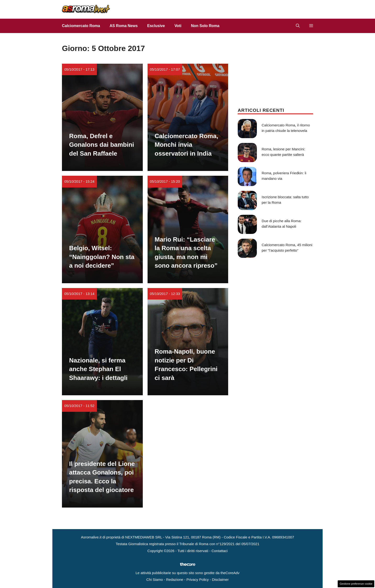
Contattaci (220, 551)
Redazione (175, 580)
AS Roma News (124, 26)
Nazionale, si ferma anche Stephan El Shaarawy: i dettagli (98, 369)
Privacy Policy (197, 580)
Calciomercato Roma (81, 26)
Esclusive (156, 26)
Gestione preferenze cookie (356, 584)
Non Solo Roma (205, 26)
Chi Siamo (155, 580)
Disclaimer (220, 580)
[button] (298, 26)
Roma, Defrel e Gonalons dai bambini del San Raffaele (102, 145)
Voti (178, 26)
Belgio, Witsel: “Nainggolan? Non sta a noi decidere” (102, 257)
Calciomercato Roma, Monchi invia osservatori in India (187, 145)
